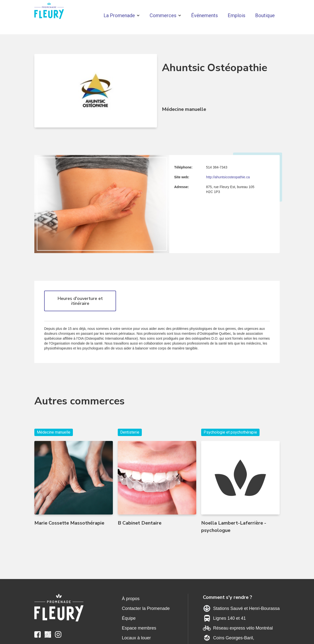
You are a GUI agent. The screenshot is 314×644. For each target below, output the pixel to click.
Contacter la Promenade (146, 608)
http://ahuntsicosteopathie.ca (228, 177)
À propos (131, 599)
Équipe (129, 618)
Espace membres (139, 628)
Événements (204, 15)
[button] (122, 15)
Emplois (236, 15)
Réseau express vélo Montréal (243, 628)
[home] (49, 12)
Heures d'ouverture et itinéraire (80, 301)
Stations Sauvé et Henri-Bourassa (246, 608)
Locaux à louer (136, 638)
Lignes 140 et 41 (229, 618)
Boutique (265, 15)
